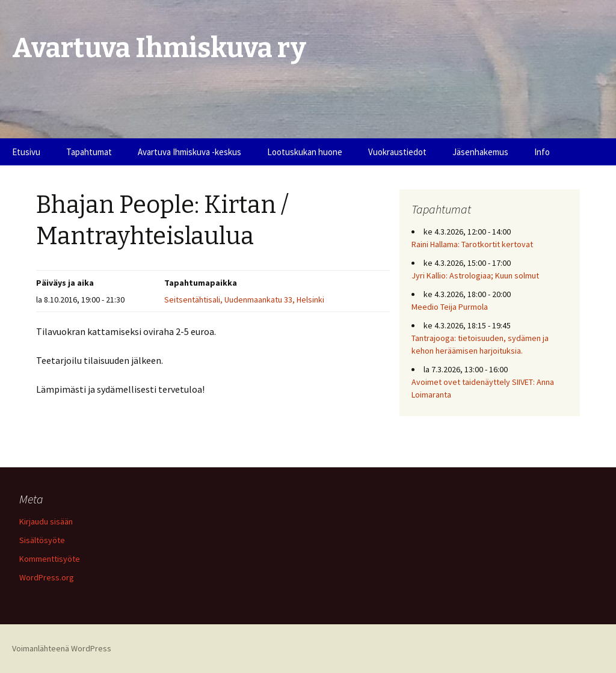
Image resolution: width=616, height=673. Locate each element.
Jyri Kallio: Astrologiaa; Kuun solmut (475, 275)
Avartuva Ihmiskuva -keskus (189, 152)
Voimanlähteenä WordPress (62, 648)
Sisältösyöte (42, 540)
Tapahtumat (89, 152)
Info (542, 152)
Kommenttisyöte (50, 559)
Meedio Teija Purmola (450, 307)
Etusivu (26, 152)
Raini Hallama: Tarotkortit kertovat (472, 244)
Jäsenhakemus (480, 152)
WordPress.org (47, 577)
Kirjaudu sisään (46, 521)
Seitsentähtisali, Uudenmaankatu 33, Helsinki (244, 300)
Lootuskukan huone (305, 152)
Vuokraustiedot (397, 152)
